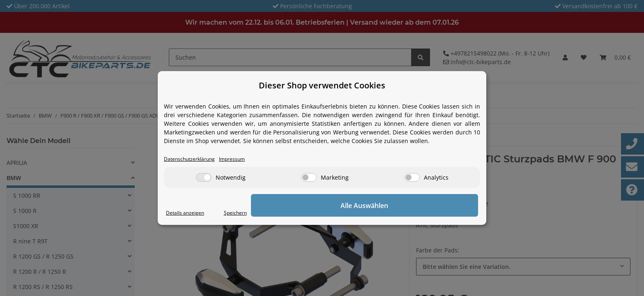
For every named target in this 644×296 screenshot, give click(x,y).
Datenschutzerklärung (194, 159)
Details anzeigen (189, 213)
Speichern (378, 213)
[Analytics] (412, 178)
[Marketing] (309, 178)
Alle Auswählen (437, 206)
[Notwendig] (204, 178)
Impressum (245, 159)
